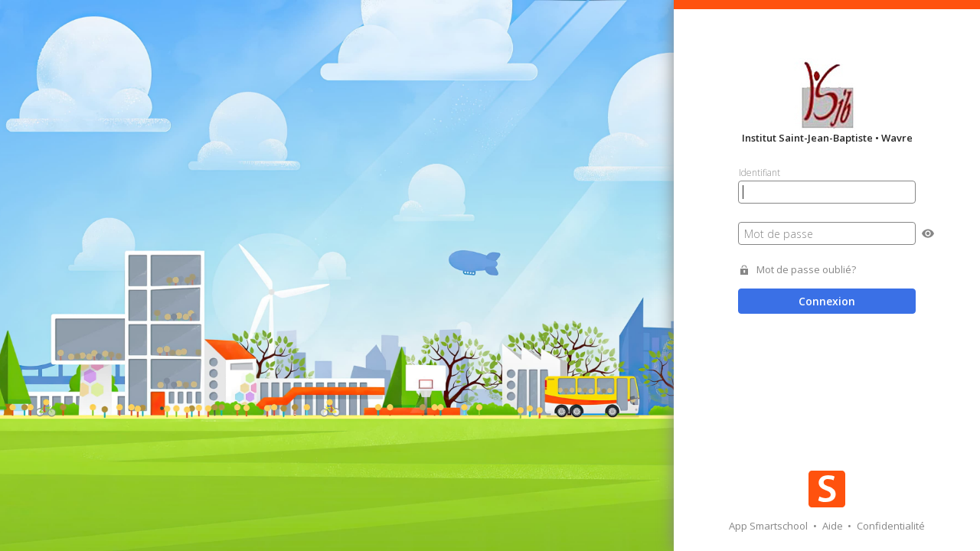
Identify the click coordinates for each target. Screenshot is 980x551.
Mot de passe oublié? (806, 270)
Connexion (827, 301)
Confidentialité (891, 526)
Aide (834, 526)
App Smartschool (769, 526)
